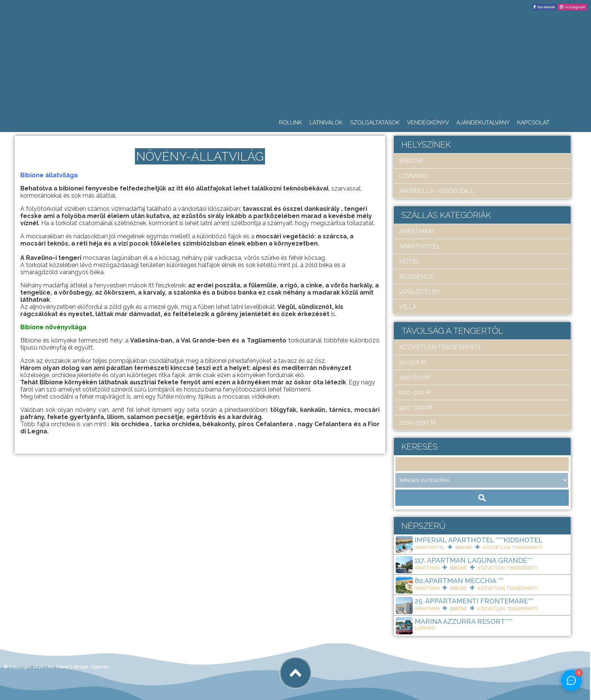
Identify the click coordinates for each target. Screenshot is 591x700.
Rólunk (290, 123)
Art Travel (59, 667)
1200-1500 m (417, 423)
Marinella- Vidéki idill (437, 191)
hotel (410, 262)
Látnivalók (326, 123)
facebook (546, 7)
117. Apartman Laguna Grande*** (474, 560)
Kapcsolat (533, 123)
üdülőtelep (419, 292)
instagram (575, 7)
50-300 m (413, 362)
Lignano (413, 176)
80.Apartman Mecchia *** (459, 581)
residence (416, 277)
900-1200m (416, 408)
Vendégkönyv (428, 123)
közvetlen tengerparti (439, 347)
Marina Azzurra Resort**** (464, 621)
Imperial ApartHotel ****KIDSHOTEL (479, 540)
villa (408, 307)
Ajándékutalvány (483, 123)
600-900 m (415, 392)
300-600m (414, 377)
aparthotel (420, 246)
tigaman (100, 667)
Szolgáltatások (375, 123)
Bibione (411, 161)
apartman (416, 231)
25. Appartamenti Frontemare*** (474, 601)
